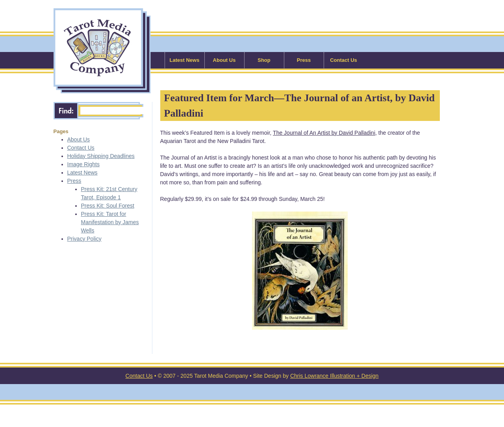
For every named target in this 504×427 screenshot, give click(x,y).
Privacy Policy (84, 239)
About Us (224, 60)
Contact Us (344, 60)
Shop (264, 60)
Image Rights (83, 164)
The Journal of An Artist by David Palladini (324, 133)
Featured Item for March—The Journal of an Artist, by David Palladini (300, 106)
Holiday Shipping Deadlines (101, 156)
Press (304, 60)
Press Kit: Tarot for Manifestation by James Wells (110, 222)
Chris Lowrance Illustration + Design (334, 376)
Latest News (185, 60)
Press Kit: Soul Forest (108, 206)
